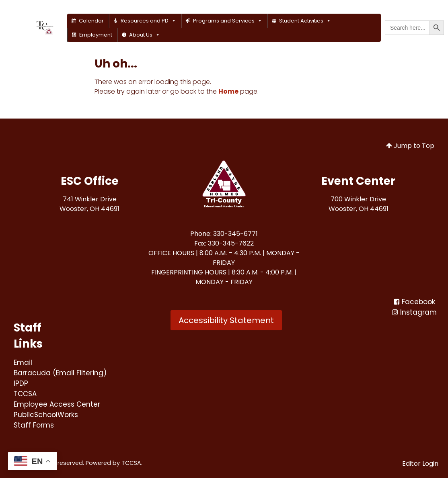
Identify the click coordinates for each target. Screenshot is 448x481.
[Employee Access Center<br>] (60, 406)
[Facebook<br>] (414, 302)
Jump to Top (410, 146)
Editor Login (420, 466)
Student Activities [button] (305, 21)
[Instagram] (414, 313)
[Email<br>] (23, 363)
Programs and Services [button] (228, 21)
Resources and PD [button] (148, 21)
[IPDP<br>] (21, 384)
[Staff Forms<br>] (35, 428)
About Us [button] (145, 35)
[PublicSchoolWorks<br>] (48, 417)
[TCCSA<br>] (26, 395)
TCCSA (131, 466)
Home (228, 91)
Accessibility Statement (226, 320)
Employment (96, 35)
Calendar (91, 21)
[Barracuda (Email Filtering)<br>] (62, 374)
